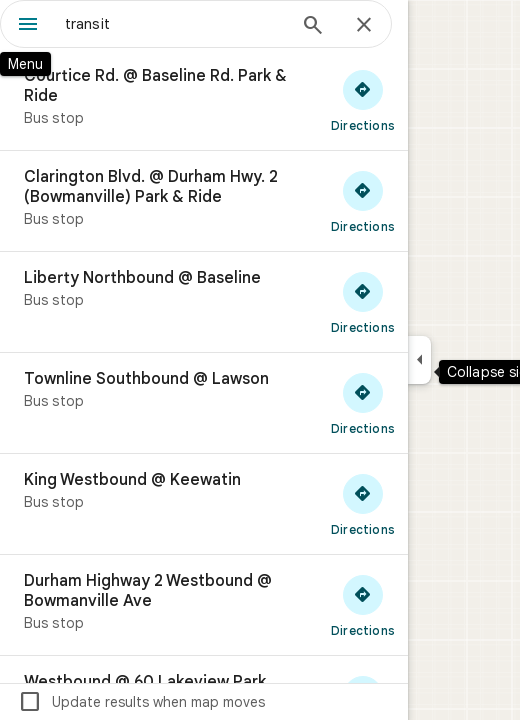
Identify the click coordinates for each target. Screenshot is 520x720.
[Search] (313, 27)
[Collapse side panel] (419, 360)
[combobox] (175, 24)
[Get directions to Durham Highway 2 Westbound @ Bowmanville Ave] (363, 605)
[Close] (364, 26)
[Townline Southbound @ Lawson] (204, 403)
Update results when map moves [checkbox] (141, 702)
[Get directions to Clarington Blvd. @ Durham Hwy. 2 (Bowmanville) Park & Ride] (363, 201)
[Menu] (28, 26)
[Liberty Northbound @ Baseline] (204, 302)
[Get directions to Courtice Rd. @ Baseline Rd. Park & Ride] (363, 100)
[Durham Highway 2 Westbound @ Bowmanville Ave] (204, 605)
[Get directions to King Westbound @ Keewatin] (363, 504)
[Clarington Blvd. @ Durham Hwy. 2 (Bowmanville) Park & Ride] (204, 201)
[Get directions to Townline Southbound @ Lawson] (363, 403)
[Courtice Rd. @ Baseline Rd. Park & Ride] (204, 100)
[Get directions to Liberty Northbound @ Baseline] (363, 302)
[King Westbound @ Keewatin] (204, 504)
